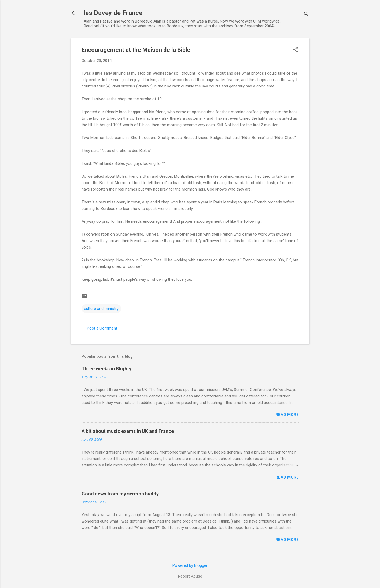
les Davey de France (113, 13)
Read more (287, 415)
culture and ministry (101, 309)
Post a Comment (102, 328)
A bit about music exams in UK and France (128, 431)
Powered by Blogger (190, 565)
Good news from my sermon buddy (120, 494)
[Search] (306, 15)
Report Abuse (190, 576)
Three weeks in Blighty (106, 369)
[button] (296, 50)
